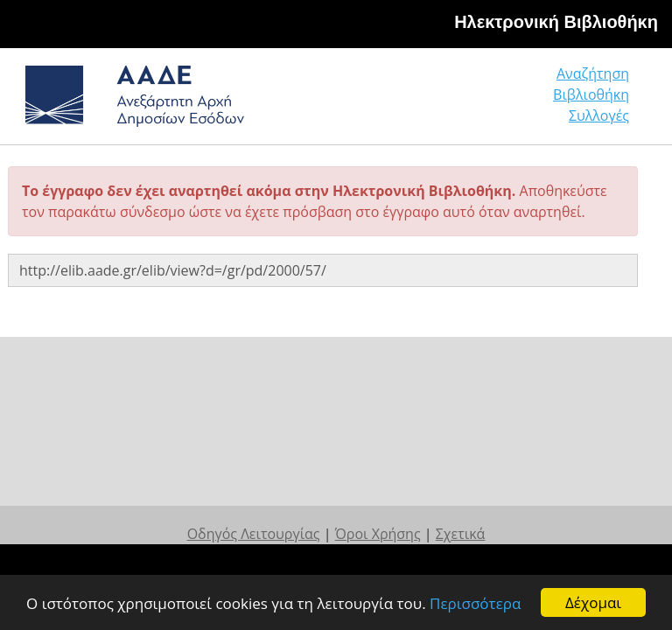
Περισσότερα (475, 603)
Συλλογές (599, 115)
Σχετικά (461, 534)
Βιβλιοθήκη (591, 94)
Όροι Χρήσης (378, 534)
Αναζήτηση (593, 73)
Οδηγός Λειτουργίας (254, 534)
